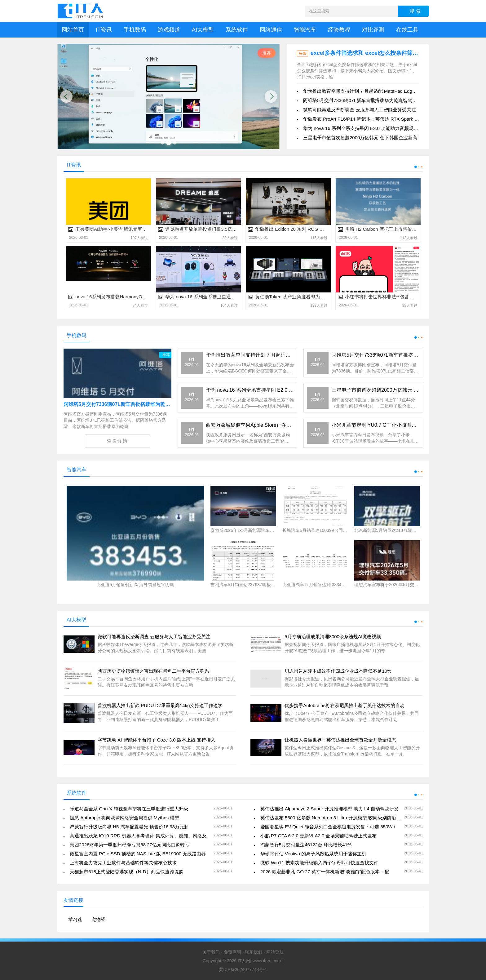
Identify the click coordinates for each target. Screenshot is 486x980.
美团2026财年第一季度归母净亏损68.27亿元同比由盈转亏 (130, 845)
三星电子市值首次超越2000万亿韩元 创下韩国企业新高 (360, 138)
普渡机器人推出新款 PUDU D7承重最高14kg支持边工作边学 (160, 705)
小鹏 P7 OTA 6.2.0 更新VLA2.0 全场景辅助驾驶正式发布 (319, 836)
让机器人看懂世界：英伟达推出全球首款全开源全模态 (340, 740)
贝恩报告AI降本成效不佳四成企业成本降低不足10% (338, 671)
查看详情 (117, 441)
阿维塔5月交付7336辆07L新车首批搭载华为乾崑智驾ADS (362, 100)
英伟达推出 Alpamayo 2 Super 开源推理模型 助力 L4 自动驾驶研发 (329, 809)
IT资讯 (104, 30)
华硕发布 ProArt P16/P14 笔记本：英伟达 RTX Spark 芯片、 (366, 119)
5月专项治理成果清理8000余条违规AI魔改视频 (333, 637)
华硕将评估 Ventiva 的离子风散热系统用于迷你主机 (314, 854)
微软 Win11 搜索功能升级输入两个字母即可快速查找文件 (319, 863)
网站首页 (73, 30)
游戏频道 (169, 30)
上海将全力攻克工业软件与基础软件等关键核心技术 (123, 863)
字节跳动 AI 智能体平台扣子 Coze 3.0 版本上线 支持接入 (157, 740)
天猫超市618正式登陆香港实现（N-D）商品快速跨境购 (127, 872)
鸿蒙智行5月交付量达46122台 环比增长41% (306, 845)
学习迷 (75, 919)
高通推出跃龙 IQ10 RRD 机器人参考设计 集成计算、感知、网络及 (138, 836)
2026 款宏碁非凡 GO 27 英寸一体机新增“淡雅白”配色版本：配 (325, 872)
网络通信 (271, 30)
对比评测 (373, 30)
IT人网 (244, 961)
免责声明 (232, 952)
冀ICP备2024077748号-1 (243, 969)
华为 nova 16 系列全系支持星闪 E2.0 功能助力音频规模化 (363, 128)
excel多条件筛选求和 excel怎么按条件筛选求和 (370, 53)
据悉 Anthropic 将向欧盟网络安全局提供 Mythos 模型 (124, 818)
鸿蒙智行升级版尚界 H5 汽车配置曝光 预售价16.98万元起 (129, 827)
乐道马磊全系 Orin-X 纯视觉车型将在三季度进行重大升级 (129, 809)
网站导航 (275, 952)
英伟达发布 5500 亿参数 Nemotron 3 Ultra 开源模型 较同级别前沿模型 (333, 818)
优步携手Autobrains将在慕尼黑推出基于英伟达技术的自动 (345, 705)
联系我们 (254, 952)
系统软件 (237, 30)
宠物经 (98, 919)
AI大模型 (203, 30)
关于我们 (211, 952)
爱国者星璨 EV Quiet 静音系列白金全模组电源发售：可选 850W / (328, 827)
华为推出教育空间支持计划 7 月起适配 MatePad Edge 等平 (364, 91)
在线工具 (407, 30)
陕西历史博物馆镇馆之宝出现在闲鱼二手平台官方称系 (153, 671)
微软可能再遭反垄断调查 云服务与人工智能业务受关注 (360, 110)
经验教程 (339, 30)
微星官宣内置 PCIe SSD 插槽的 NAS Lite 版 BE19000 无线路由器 (138, 854)
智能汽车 (305, 30)
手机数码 (135, 30)
